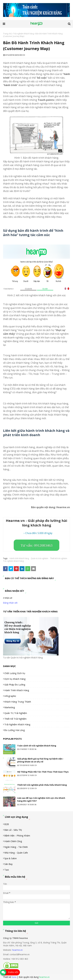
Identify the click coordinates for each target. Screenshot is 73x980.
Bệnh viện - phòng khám (17, 835)
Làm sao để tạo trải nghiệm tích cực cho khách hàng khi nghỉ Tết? (41, 799)
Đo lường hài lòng (15, 730)
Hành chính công (13, 841)
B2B (7, 824)
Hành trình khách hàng (19, 558)
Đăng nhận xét (10, 603)
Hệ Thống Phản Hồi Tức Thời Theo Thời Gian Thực (43, 772)
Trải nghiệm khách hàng (24, 34)
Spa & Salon (10, 858)
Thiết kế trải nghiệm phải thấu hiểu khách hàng (42, 785)
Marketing (10, 707)
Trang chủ (7, 34)
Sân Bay (8, 864)
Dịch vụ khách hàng (15, 679)
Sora (14, 977)
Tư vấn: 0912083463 (36, 545)
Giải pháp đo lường (15, 685)
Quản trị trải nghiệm (40, 558)
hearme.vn (17, 950)
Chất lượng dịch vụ (15, 673)
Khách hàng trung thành (18, 702)
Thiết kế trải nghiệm (59, 558)
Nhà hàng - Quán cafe (16, 853)
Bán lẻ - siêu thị (13, 830)
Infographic (10, 696)
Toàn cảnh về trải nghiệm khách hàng (37, 746)
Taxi (7, 870)
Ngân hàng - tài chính (16, 847)
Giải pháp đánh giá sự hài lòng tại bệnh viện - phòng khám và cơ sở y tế (41, 760)
